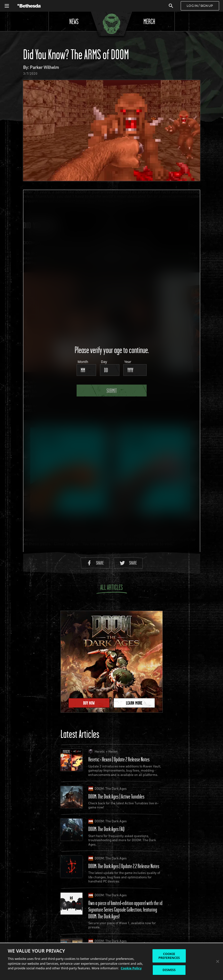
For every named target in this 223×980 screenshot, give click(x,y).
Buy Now (89, 703)
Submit (112, 390)
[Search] (171, 6)
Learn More (134, 703)
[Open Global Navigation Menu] (7, 6)
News (74, 21)
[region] (111, 961)
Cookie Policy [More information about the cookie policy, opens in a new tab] (131, 968)
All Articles (112, 588)
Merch (149, 21)
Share (95, 563)
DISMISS (169, 970)
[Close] (218, 962)
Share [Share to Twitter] (128, 563)
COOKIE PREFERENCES (169, 956)
